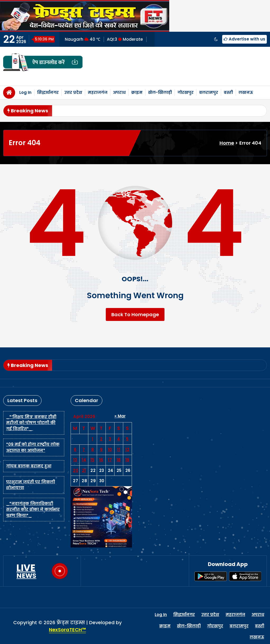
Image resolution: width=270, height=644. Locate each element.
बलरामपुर (209, 92)
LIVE (26, 571)
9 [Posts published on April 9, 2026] (101, 450)
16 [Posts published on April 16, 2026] (101, 460)
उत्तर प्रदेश (73, 92)
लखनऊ (246, 92)
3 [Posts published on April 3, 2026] (110, 439)
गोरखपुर (186, 92)
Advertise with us (244, 39)
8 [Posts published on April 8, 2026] (93, 450)
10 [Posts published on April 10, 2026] (110, 450)
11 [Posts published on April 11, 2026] (119, 450)
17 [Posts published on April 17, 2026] (110, 460)
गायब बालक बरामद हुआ (29, 466)
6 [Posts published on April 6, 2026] (75, 450)
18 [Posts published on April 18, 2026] (119, 460)
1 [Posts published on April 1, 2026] (93, 439)
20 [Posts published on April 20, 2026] (76, 470)
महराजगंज (98, 92)
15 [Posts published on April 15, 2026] (92, 460)
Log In (25, 92)
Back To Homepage (135, 314)
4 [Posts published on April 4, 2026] (119, 439)
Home (227, 143)
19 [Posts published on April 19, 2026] (127, 460)
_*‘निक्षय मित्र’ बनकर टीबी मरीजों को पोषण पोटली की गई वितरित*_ (31, 423)
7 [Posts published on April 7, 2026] (84, 450)
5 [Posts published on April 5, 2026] (127, 439)
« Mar (120, 416)
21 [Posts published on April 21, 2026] (84, 470)
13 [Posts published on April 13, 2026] (75, 460)
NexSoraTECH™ (67, 630)
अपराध (119, 92)
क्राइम (137, 92)
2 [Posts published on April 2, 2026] (101, 439)
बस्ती (228, 92)
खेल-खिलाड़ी (160, 92)
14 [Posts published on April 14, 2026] (84, 460)
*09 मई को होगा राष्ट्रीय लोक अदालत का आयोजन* (33, 447)
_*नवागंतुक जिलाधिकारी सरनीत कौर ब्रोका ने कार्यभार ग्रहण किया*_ (33, 509)
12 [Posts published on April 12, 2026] (127, 450)
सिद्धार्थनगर (48, 92)
